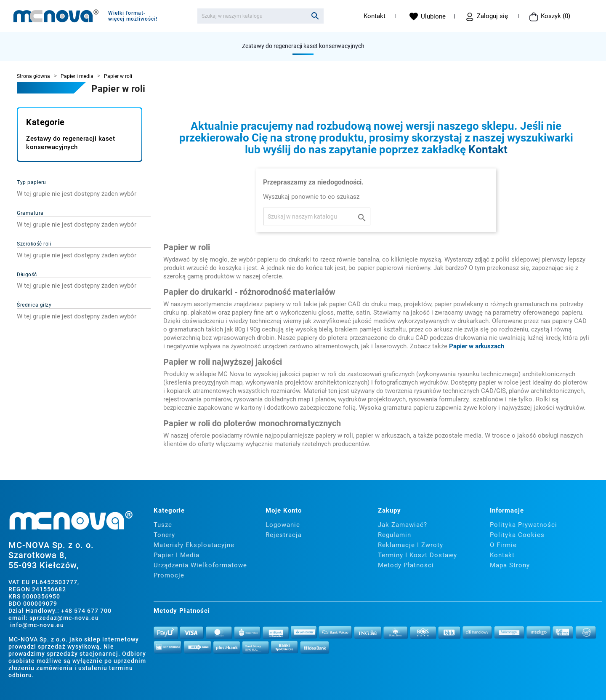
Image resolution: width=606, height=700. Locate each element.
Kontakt (375, 16)
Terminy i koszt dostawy (417, 555)
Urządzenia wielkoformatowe (200, 565)
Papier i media (177, 555)
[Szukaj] (260, 16)
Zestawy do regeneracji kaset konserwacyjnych (303, 46)
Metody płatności (406, 565)
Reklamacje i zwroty (411, 545)
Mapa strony (510, 565)
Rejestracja (284, 535)
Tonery (164, 535)
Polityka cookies (517, 535)
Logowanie (283, 525)
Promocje (169, 575)
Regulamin (395, 535)
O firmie (503, 545)
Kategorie (45, 122)
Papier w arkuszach (477, 346)
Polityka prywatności (524, 525)
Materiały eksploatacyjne (194, 545)
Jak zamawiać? (403, 525)
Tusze (163, 525)
